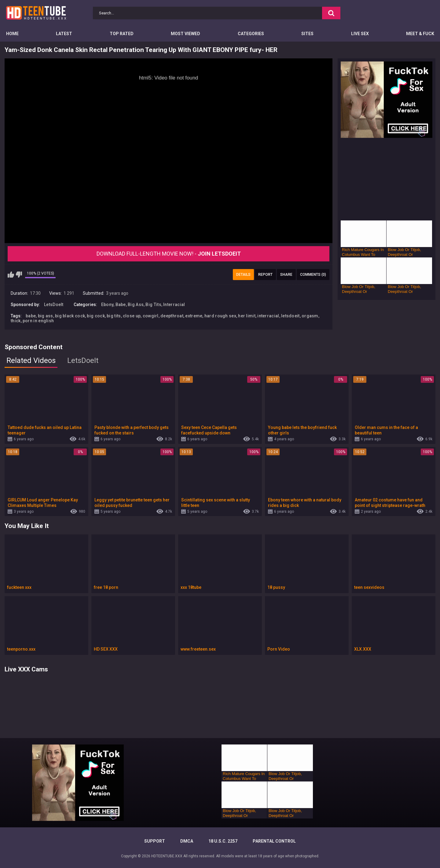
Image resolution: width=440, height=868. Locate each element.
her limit (247, 316)
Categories (251, 34)
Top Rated (122, 34)
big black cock (70, 316)
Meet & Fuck (420, 34)
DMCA (187, 841)
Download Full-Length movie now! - (169, 254)
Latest (64, 34)
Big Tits (153, 305)
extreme (194, 316)
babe (31, 316)
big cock (96, 316)
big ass (46, 316)
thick (16, 321)
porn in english (38, 321)
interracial (268, 316)
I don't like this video (19, 275)
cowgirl (151, 316)
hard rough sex (220, 316)
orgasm (310, 316)
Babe (121, 305)
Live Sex (360, 34)
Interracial (174, 305)
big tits (114, 316)
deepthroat (172, 316)
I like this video (11, 275)
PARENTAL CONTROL (274, 841)
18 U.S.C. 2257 (223, 841)
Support (155, 841)
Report (265, 275)
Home (12, 34)
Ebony (107, 305)
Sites (307, 34)
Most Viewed (185, 34)
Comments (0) (313, 275)
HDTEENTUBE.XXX (167, 856)
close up (132, 316)
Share (286, 275)
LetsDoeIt (54, 305)
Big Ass (136, 305)
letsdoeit (290, 316)
